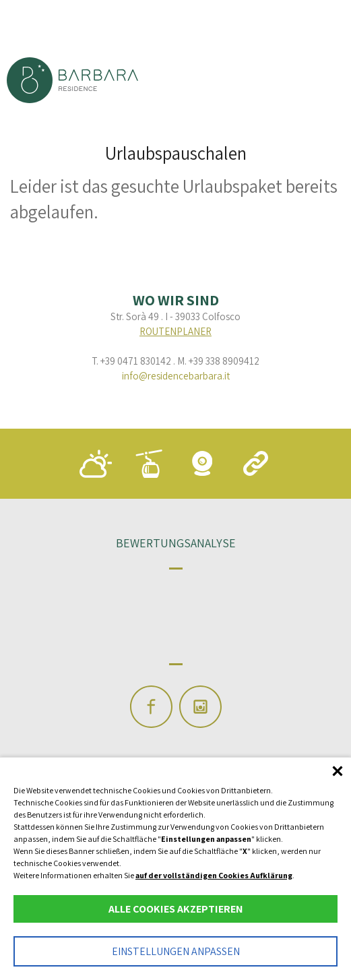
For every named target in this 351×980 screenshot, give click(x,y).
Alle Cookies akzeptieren (176, 909)
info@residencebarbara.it (176, 376)
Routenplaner (175, 331)
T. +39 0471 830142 (131, 361)
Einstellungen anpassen (176, 951)
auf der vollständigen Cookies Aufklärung (214, 875)
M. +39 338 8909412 (218, 361)
